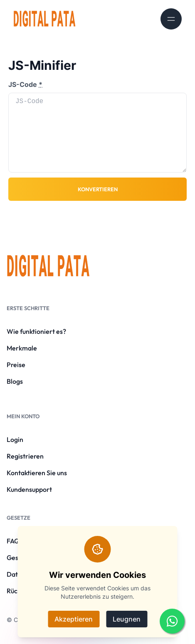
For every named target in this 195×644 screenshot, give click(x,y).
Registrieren (25, 456)
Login (15, 439)
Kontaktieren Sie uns (37, 473)
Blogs (15, 381)
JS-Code (25, 84)
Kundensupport (29, 489)
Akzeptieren (74, 619)
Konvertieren (98, 189)
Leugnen (127, 619)
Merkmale (22, 348)
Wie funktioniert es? (36, 331)
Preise (16, 365)
